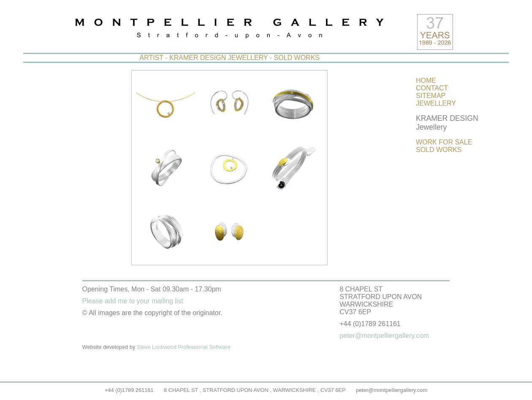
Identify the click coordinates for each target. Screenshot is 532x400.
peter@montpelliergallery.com (392, 390)
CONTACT (432, 88)
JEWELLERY (436, 103)
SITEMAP (431, 96)
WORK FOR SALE (444, 142)
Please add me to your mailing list (133, 301)
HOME (426, 80)
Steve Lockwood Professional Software (184, 347)
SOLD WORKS (439, 150)
